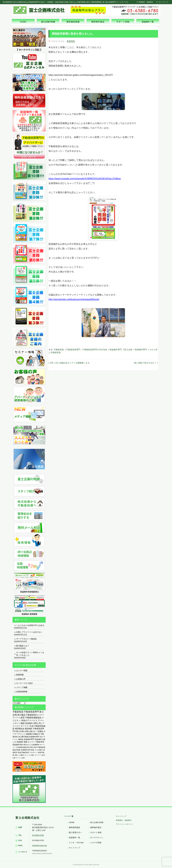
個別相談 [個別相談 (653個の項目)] (29, 729)
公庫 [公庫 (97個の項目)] (14, 758)
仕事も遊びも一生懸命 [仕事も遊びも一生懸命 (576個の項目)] (34, 731)
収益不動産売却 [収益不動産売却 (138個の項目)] (23, 752)
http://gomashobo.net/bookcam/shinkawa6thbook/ (74, 299)
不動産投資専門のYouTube (95, 350)
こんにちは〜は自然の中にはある (30, 625)
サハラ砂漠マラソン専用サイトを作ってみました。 (30, 654)
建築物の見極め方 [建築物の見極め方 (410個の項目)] (33, 734)
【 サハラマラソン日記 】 (29, 50)
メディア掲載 (22, 687)
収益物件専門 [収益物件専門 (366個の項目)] (29, 739)
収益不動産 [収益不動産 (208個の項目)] (16, 750)
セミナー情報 (22, 671)
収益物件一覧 (74, 838)
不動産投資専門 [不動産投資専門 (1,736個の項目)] (31, 712)
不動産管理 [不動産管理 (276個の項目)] (40, 742)
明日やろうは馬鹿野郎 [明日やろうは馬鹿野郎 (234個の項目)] (31, 745)
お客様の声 (21, 679)
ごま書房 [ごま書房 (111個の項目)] (21, 755)
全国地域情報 (22, 692)
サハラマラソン (97, 838)
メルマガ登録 (96, 843)
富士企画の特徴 (97, 822)
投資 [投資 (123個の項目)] (16, 755)
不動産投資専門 (73, 350)
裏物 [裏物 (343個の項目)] (26, 742)
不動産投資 (59, 350)
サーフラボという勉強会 (26, 639)
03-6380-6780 (38, 835)
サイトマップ (162, 2)
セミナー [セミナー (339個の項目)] (31, 742)
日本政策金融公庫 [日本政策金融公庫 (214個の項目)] (23, 747)
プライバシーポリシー (124, 824)
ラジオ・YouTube (76, 843)
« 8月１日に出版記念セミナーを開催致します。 (70, 363)
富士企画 (128, 350)
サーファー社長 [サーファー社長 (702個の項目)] (27, 726)
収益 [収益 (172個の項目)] (33, 750)
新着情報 (71, 41)
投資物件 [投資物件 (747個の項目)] (29, 723)
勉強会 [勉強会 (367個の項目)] (21, 739)
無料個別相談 (74, 827)
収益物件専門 (116, 350)
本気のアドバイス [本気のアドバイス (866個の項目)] (29, 721)
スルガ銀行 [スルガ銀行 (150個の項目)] (39, 750)
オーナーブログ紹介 (25, 683)
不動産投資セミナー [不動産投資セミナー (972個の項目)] (35, 715)
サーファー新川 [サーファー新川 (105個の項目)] (40, 755)
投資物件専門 (141, 350)
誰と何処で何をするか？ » (146, 363)
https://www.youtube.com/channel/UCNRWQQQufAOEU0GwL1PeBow (85, 179)
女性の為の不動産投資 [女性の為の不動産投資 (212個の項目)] (37, 747)
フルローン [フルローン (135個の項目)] (33, 752)
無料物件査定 (96, 827)
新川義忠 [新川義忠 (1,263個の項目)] (21, 715)
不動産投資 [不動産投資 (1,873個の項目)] (18, 712)
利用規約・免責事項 (145, 2)
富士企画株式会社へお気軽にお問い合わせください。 (135, 10)
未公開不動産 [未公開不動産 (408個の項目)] (23, 737)
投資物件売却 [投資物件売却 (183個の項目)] (26, 750)
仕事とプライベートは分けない (29, 632)
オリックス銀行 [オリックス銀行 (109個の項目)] (29, 755)
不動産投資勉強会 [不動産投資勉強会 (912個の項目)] (33, 718)
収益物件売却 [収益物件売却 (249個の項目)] (18, 745)
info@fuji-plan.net (39, 845)
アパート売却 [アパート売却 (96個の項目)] (20, 758)
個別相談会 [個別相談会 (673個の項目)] (20, 729)
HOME (72, 822)
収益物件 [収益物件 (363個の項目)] (20, 742)
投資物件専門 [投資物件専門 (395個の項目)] (34, 737)
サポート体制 (96, 832)
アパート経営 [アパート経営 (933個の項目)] (19, 718)
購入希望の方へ (75, 832)
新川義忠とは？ (23, 646)
